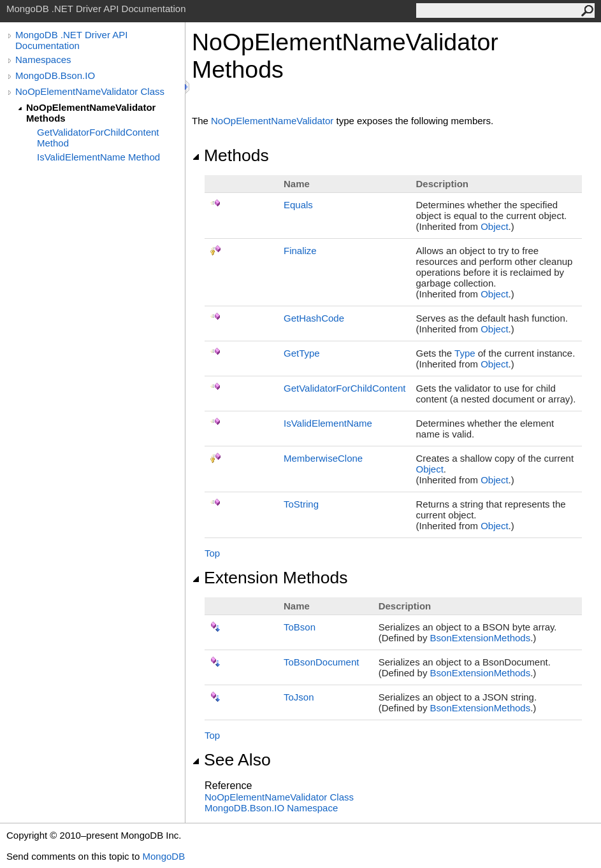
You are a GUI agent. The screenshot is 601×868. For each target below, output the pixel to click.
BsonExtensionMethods (481, 638)
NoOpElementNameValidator (272, 121)
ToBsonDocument (321, 662)
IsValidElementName (328, 423)
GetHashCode (314, 318)
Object (494, 226)
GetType (302, 353)
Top (212, 553)
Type (465, 353)
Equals (298, 205)
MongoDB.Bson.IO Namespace (271, 808)
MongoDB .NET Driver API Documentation (71, 40)
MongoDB (163, 856)
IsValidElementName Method (98, 157)
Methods (230, 155)
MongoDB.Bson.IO (55, 75)
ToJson (299, 697)
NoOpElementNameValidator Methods (91, 113)
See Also (231, 760)
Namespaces (43, 60)
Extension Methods (270, 578)
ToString (301, 504)
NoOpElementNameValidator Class (90, 91)
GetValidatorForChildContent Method (98, 138)
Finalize (300, 251)
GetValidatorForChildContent (344, 388)
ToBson (300, 627)
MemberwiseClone (323, 458)
